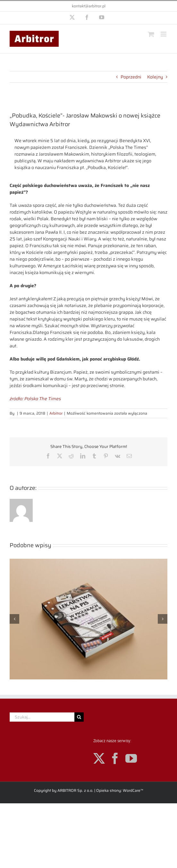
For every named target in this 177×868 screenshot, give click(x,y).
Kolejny (155, 77)
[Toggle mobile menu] (164, 34)
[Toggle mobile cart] (151, 34)
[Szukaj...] (42, 717)
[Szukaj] (79, 717)
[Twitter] (99, 758)
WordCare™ (133, 790)
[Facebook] (115, 758)
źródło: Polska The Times (35, 399)
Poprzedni (131, 77)
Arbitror (56, 413)
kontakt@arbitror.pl (89, 6)
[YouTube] (131, 758)
